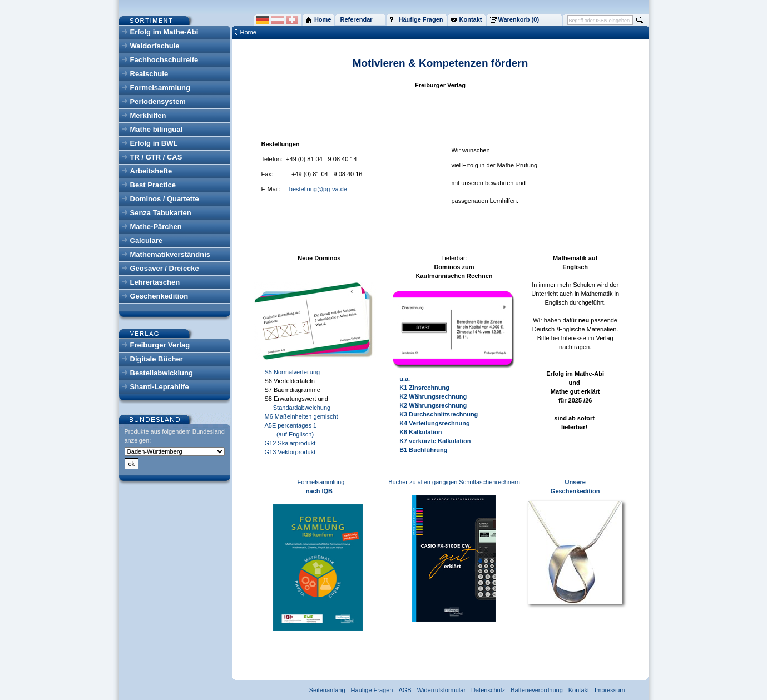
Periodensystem (158, 101)
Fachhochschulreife (164, 60)
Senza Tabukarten (161, 213)
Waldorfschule (155, 46)
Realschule (149, 74)
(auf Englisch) (290, 434)
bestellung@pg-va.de (318, 189)
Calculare (147, 240)
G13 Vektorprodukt (290, 452)
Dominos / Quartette (165, 199)
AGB (405, 690)
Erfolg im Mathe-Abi (164, 32)
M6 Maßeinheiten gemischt (301, 416)
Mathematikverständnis (170, 254)
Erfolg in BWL (154, 143)
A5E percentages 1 (291, 425)
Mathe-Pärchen (156, 227)
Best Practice (153, 185)
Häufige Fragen (372, 690)
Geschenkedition (159, 296)
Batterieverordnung (537, 690)
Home (248, 32)
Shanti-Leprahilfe (160, 387)
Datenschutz (488, 690)
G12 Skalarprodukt (290, 443)
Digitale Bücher (157, 359)
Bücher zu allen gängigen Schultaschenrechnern (454, 482)
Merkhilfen (148, 115)
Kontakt (579, 690)
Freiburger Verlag (160, 345)
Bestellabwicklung (162, 373)
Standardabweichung (298, 408)
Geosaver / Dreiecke (165, 268)
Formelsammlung (160, 88)
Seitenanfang (327, 690)
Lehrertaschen (155, 282)
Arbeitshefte (151, 171)
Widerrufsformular (441, 690)
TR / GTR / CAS (156, 157)
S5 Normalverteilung (293, 372)
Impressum (610, 690)
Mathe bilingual (157, 129)
